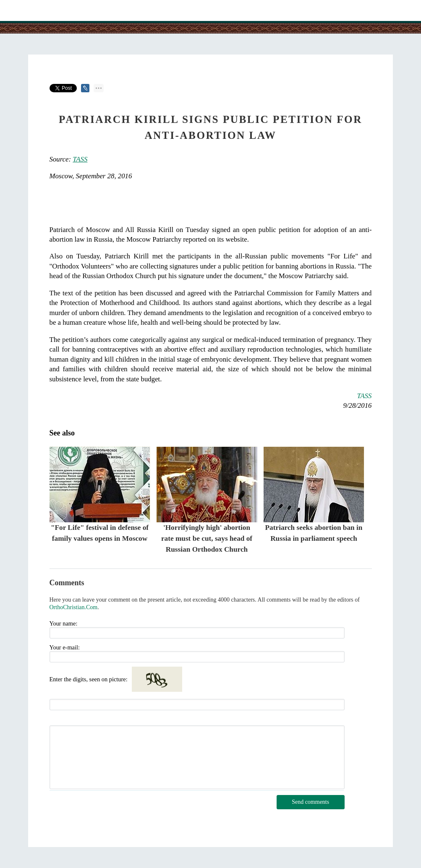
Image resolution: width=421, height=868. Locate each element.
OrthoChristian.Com (74, 607)
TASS (80, 159)
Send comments (310, 802)
